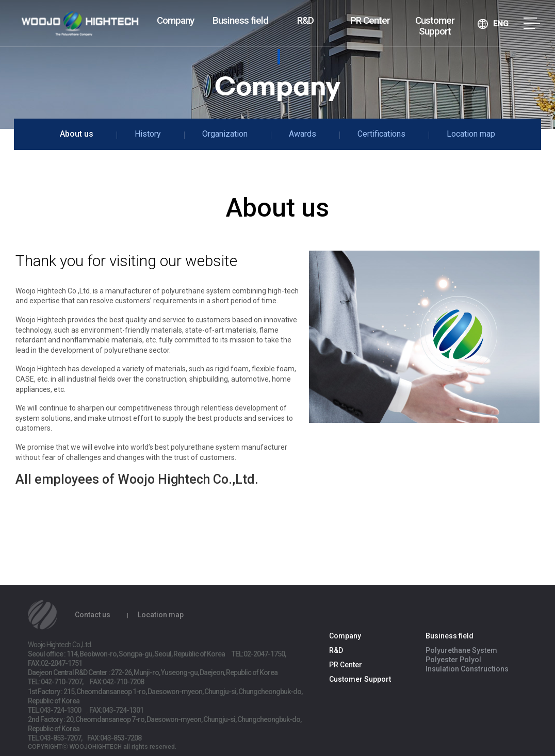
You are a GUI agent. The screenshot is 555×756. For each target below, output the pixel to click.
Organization (225, 134)
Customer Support (435, 26)
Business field (240, 20)
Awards (303, 134)
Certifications (381, 134)
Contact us (93, 615)
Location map (471, 134)
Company (175, 20)
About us (77, 134)
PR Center (370, 20)
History (148, 134)
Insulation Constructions (467, 669)
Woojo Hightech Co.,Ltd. (80, 24)
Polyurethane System (461, 650)
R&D (305, 20)
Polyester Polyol (453, 660)
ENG (501, 24)
